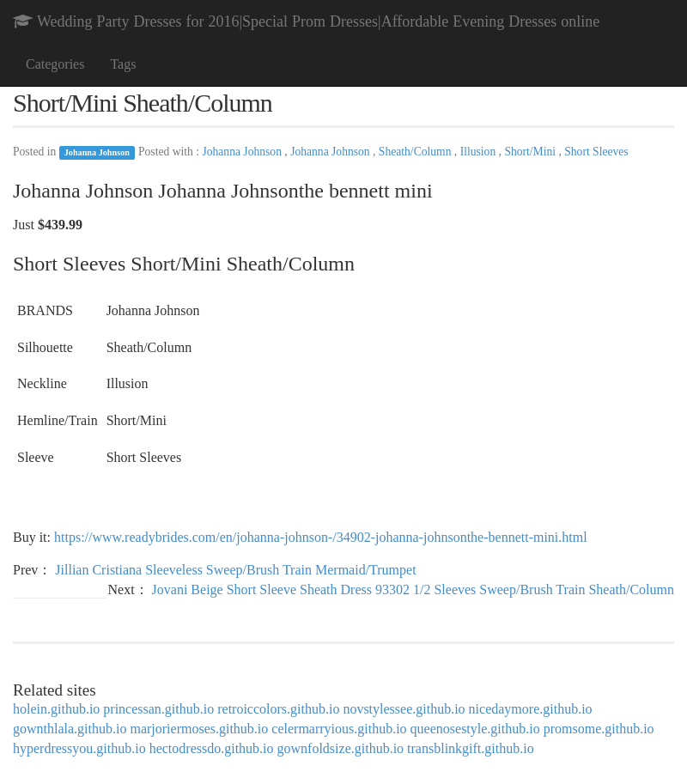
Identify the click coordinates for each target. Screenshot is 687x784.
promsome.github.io (599, 729)
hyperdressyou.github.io (79, 748)
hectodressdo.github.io (212, 748)
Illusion (480, 152)
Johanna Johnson (97, 152)
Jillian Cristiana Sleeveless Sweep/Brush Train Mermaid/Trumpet (235, 570)
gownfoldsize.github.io (341, 748)
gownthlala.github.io (70, 729)
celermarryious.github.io (339, 729)
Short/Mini (531, 152)
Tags (123, 64)
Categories (55, 64)
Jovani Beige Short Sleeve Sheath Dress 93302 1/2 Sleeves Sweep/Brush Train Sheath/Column (413, 590)
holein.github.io (56, 709)
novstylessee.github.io (404, 709)
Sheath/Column (416, 152)
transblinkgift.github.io (471, 748)
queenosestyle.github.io (475, 729)
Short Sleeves (596, 152)
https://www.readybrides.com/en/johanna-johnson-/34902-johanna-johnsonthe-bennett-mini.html (321, 537)
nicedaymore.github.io (531, 709)
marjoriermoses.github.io (199, 729)
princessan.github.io (158, 709)
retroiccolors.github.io (278, 709)
